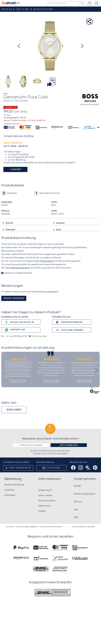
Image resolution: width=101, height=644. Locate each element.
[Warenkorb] (90, 4)
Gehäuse (61, 223)
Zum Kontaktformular (69, 322)
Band (59, 230)
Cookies (42, 511)
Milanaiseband (47, 261)
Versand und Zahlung (14, 485)
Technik (9, 223)
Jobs (76, 510)
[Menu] (96, 4)
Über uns (78, 502)
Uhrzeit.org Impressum (84, 494)
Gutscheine (10, 495)
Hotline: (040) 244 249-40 (19, 322)
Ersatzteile (10, 490)
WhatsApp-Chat (15, 330)
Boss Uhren (14, 410)
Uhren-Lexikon (45, 495)
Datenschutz (44, 506)
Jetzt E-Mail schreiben (69, 330)
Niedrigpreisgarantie (20, 268)
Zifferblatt (11, 230)
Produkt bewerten (14, 298)
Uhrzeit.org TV (45, 490)
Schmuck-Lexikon (47, 501)
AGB (76, 517)
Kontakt (16, 169)
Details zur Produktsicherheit (18, 273)
